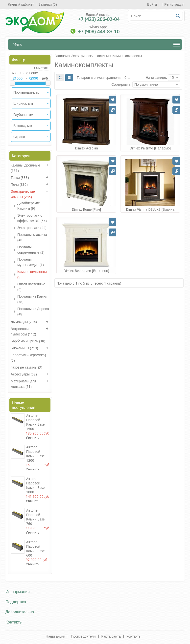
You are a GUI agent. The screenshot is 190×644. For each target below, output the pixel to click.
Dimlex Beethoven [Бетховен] (86, 271)
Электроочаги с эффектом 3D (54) (32, 218)
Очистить (42, 68)
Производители (83, 636)
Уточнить (33, 438)
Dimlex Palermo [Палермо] (150, 148)
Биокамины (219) (24, 348)
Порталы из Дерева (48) (33, 312)
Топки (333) (20, 178)
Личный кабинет (21, 4)
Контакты (134, 636)
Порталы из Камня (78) (32, 299)
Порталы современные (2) (31, 250)
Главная (61, 56)
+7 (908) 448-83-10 (99, 32)
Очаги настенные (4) (31, 287)
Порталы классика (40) (32, 237)
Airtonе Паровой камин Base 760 (35, 517)
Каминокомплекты (127, 56)
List (60, 78)
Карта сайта (111, 636)
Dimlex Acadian (86, 148)
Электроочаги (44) (32, 228)
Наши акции (56, 636)
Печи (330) (19, 185)
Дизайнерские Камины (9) (29, 206)
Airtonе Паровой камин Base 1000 (35, 485)
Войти (152, 4)
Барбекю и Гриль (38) (28, 341)
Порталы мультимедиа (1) (31, 262)
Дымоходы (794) (24, 322)
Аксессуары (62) (24, 374)
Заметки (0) (48, 4)
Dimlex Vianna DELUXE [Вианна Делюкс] (150, 212)
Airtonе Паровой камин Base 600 (35, 549)
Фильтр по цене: (25, 73)
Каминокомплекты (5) (32, 274)
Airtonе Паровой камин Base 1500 (35, 422)
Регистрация (174, 4)
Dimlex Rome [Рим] (86, 209)
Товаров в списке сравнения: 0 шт (104, 78)
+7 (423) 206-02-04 (99, 19)
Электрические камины (90, 56)
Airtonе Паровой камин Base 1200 (35, 454)
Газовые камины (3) (26, 367)
